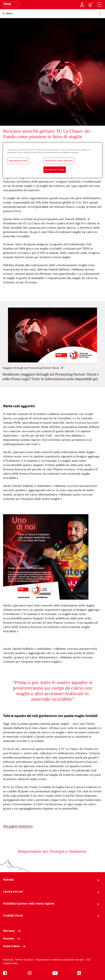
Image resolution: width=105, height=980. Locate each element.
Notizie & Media (15, 946)
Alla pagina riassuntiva (18, 826)
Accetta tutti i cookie (55, 170)
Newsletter (12, 938)
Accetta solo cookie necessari (59, 161)
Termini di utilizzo (24, 960)
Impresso (8, 960)
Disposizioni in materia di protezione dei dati (60, 960)
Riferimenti (13, 931)
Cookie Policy (11, 963)
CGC (88, 960)
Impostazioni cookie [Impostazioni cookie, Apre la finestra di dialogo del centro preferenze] (18, 161)
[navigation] (99, 5)
